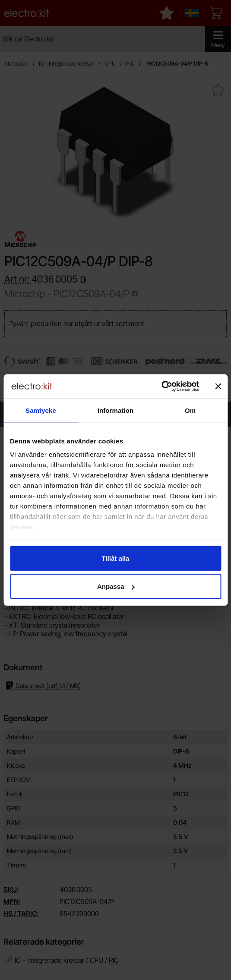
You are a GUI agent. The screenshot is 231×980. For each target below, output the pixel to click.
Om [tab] (190, 410)
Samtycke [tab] (41, 410)
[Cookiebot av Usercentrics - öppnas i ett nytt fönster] (161, 386)
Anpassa (116, 586)
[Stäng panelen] (218, 386)
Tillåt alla (116, 558)
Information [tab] (116, 410)
